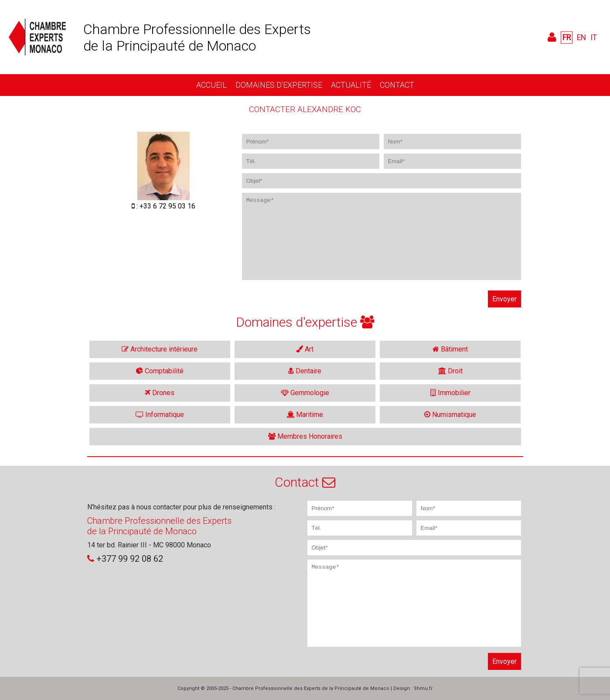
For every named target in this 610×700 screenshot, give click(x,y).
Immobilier (450, 393)
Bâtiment (450, 349)
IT (594, 38)
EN (581, 38)
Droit (450, 371)
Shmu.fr (423, 688)
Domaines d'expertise (279, 85)
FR (567, 38)
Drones (160, 393)
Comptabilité (160, 371)
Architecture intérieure (160, 349)
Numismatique (450, 415)
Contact (397, 85)
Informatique (160, 415)
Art (305, 349)
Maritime (305, 415)
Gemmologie (305, 393)
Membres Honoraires (305, 436)
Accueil (211, 85)
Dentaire (305, 371)
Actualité (351, 85)
